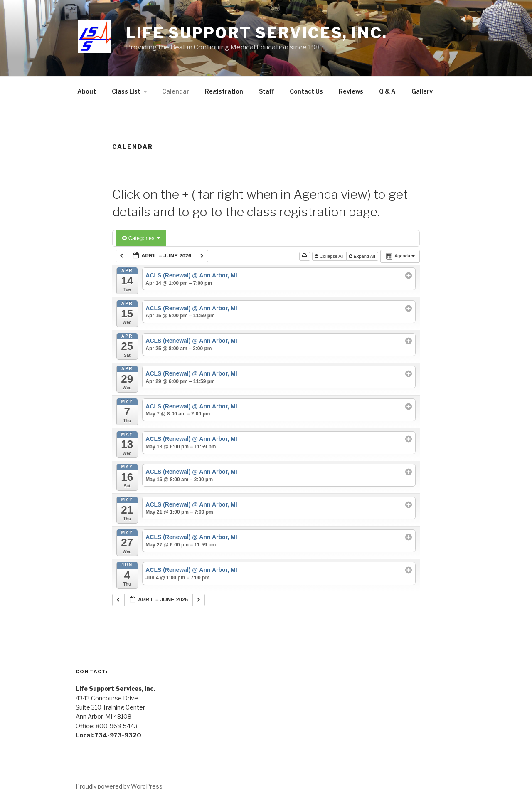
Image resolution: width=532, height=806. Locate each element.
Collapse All (330, 256)
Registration (224, 91)
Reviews (351, 91)
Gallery (422, 91)
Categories (141, 238)
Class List (130, 91)
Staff (266, 91)
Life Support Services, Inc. (257, 33)
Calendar (176, 91)
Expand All (363, 256)
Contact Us (306, 91)
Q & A (387, 91)
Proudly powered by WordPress (119, 786)
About (87, 91)
